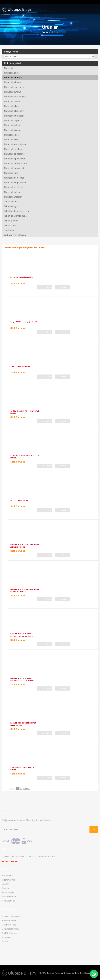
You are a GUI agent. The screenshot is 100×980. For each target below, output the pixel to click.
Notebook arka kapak (14, 87)
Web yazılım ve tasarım (15, 235)
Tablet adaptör (11, 202)
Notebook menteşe (13, 149)
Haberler (6, 888)
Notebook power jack (14, 168)
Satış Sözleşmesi (10, 929)
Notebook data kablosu (15, 97)
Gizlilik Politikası (10, 933)
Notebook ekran (12, 106)
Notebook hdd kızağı (14, 116)
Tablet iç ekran (11, 221)
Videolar (6, 937)
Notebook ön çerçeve (14, 154)
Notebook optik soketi (15, 159)
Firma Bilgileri (9, 892)
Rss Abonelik (8, 901)
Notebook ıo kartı (12, 125)
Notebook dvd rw (12, 101)
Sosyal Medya (9, 897)
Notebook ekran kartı (14, 111)
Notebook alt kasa (13, 82)
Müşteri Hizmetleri (11, 916)
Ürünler (5, 884)
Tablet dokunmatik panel (16, 216)
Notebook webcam (13, 197)
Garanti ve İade (9, 925)
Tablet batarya (11, 206)
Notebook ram (11, 173)
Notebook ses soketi (14, 178)
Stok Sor (63, 287)
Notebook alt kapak (13, 78)
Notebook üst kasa (13, 192)
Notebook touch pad (14, 187)
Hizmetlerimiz (9, 880)
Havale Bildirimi (9, 921)
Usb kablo (9, 230)
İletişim (6, 941)
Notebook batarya (13, 92)
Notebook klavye (12, 140)
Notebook (9, 68)
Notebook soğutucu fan (15, 183)
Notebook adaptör (13, 73)
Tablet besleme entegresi (16, 211)
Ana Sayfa (46, 32)
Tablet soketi (10, 225)
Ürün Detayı (46, 287)
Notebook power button (15, 163)
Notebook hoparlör (13, 121)
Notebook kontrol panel (15, 144)
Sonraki (27, 788)
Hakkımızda (8, 876)
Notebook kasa (11, 135)
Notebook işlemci (13, 130)
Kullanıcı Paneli (9, 861)
